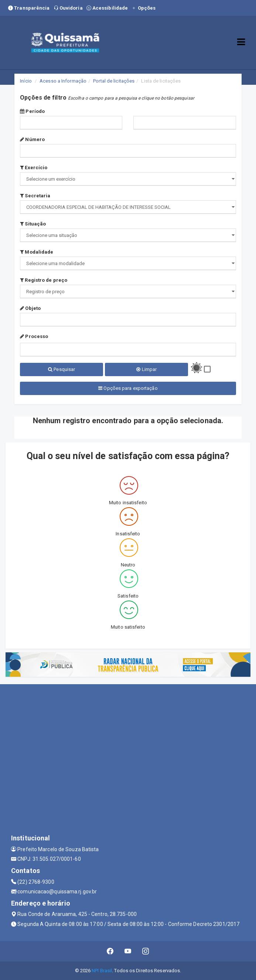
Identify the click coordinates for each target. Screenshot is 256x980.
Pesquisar (62, 369)
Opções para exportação (128, 388)
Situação (33, 224)
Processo (34, 336)
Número (32, 139)
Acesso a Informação (63, 81)
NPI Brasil (102, 971)
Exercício (34, 168)
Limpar (146, 369)
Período (32, 111)
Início (26, 81)
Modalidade (37, 252)
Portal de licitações (114, 81)
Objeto (30, 308)
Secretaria (35, 196)
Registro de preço (44, 280)
